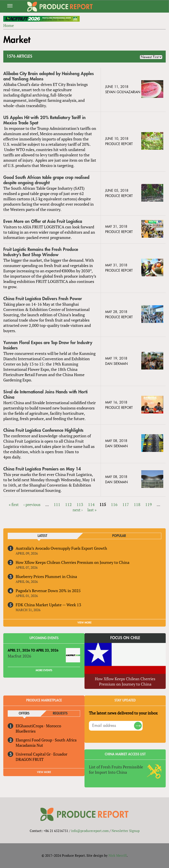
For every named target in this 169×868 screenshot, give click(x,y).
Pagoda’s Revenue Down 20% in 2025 (48, 591)
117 (126, 504)
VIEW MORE (84, 623)
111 (57, 504)
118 (137, 504)
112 (68, 504)
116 (114, 504)
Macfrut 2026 (19, 656)
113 (80, 504)
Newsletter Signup (126, 831)
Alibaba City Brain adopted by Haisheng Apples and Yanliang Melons (49, 76)
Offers (24, 714)
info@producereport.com (90, 831)
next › (78, 510)
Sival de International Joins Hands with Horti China (45, 395)
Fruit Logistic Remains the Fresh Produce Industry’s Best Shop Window (41, 252)
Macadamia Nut (29, 745)
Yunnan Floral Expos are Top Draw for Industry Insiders (48, 345)
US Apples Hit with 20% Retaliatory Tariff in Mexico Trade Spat (44, 120)
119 (149, 504)
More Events (44, 670)
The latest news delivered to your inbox (123, 713)
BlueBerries (26, 731)
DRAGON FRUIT (30, 759)
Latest (42, 536)
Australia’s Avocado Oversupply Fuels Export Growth (61, 548)
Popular (119, 536)
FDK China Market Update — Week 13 (48, 605)
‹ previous (32, 504)
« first (14, 504)
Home (9, 25)
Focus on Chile (125, 638)
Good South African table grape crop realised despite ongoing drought (46, 180)
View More (44, 772)
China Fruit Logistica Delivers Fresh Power (43, 299)
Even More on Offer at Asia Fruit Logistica (43, 221)
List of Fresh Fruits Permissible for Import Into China (116, 769)
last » (92, 510)
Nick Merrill (118, 855)
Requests (60, 714)
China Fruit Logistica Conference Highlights (43, 430)
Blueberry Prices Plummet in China (46, 576)
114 (91, 504)
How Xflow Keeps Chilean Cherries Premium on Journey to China (73, 562)
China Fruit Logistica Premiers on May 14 (42, 469)
